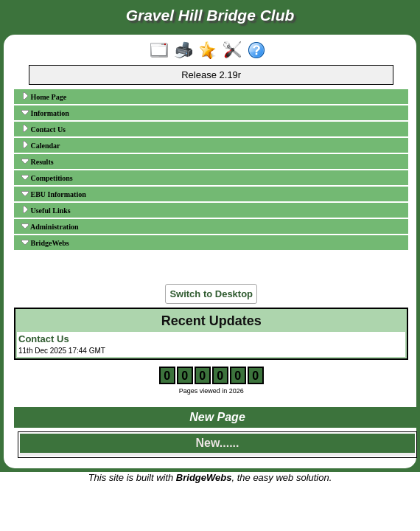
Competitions (47, 178)
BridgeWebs (45, 243)
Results (38, 162)
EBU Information (54, 194)
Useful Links (46, 210)
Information (45, 113)
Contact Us (43, 129)
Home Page (44, 97)
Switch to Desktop (211, 294)
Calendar (41, 145)
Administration (50, 226)
